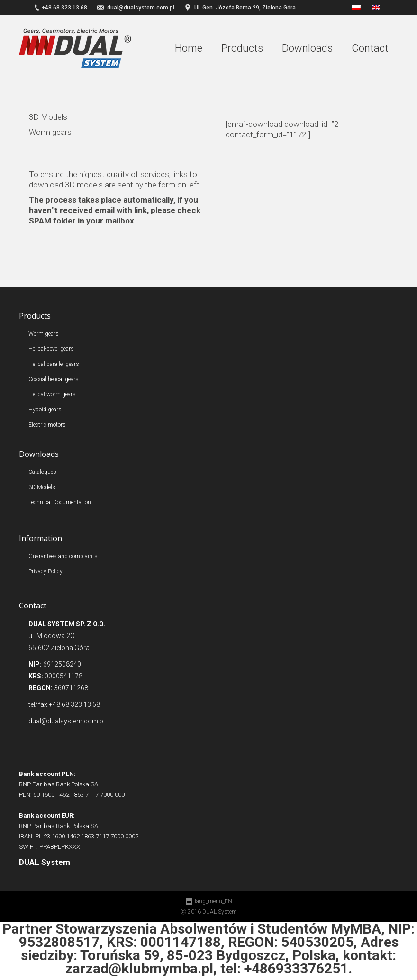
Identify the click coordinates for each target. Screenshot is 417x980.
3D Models (42, 487)
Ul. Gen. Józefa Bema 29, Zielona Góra (245, 8)
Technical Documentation (60, 502)
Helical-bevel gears (51, 349)
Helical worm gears (52, 394)
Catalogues (42, 472)
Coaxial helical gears (54, 379)
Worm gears (44, 334)
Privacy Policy (45, 571)
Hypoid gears (45, 410)
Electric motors (47, 425)
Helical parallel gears (54, 364)
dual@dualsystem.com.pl (141, 8)
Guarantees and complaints (63, 556)
